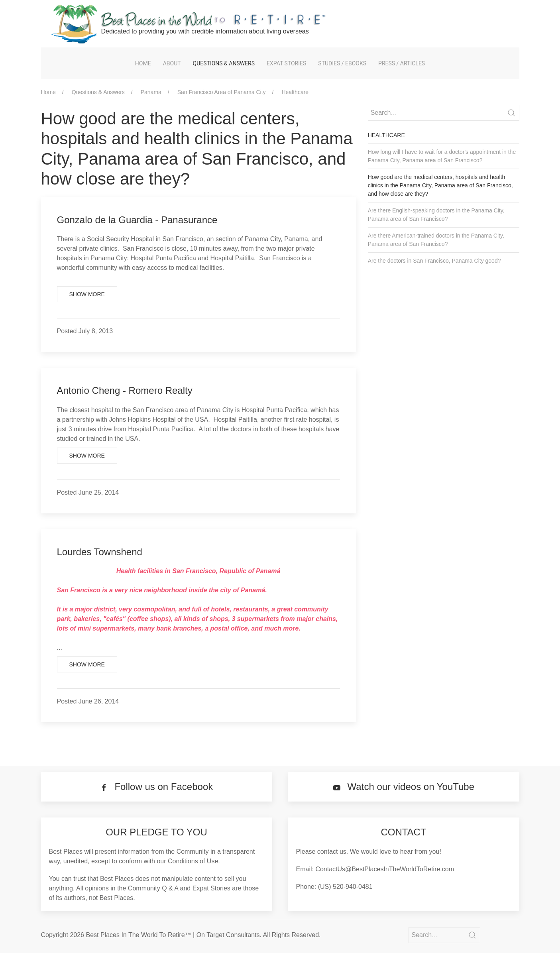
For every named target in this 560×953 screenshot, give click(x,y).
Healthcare (295, 92)
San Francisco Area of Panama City (222, 92)
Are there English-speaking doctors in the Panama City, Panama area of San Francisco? (436, 215)
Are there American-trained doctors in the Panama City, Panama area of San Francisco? (436, 240)
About (172, 63)
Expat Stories (286, 63)
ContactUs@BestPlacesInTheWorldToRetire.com (385, 869)
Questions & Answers (224, 63)
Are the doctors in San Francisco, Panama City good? (434, 261)
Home (143, 63)
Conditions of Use (193, 861)
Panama (151, 92)
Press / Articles (402, 63)
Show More (87, 294)
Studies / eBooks (342, 63)
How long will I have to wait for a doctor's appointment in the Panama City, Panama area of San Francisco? (442, 156)
